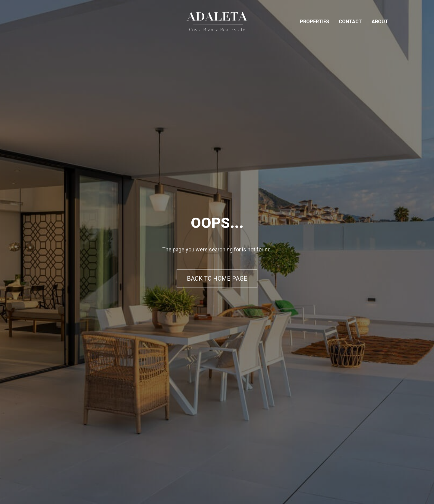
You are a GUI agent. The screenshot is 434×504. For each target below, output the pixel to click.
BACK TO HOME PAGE (217, 279)
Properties (314, 22)
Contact (350, 22)
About (380, 22)
